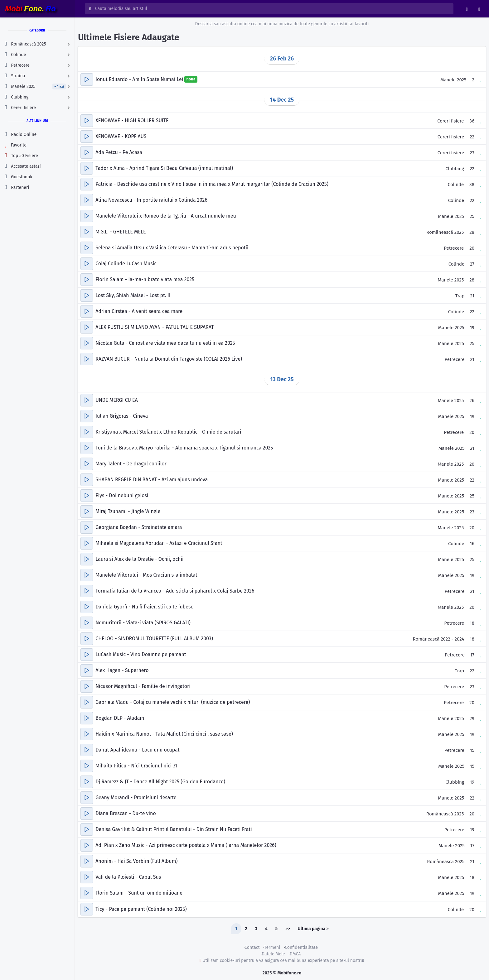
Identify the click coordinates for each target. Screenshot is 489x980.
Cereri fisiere (450, 121)
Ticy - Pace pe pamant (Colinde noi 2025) (141, 909)
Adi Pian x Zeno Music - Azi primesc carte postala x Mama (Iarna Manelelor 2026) (186, 845)
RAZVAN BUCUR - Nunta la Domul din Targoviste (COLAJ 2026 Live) (169, 359)
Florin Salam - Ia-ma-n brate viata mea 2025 (145, 279)
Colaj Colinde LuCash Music (126, 264)
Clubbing (455, 169)
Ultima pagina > (313, 929)
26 (472, 401)
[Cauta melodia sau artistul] (272, 9)
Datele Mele (273, 954)
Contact (252, 947)
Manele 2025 (453, 80)
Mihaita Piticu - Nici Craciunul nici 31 (136, 766)
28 (472, 232)
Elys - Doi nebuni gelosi (122, 495)
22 (472, 137)
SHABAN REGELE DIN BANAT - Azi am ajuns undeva (152, 480)
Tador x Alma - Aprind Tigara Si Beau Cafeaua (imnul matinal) (164, 168)
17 (472, 655)
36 (472, 121)
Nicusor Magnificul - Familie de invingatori (143, 686)
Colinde (456, 185)
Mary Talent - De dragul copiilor (131, 464)
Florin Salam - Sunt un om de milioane (139, 893)
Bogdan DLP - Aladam (120, 718)
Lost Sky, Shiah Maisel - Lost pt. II (133, 295)
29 (472, 718)
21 (472, 296)
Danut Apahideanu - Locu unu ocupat (137, 750)
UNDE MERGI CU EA (117, 400)
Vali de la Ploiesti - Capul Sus (128, 877)
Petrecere (454, 248)
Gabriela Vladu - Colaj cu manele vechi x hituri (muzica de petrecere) (173, 702)
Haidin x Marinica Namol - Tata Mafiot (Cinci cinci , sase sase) (164, 734)
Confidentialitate (301, 947)
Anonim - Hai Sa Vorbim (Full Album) (136, 861)
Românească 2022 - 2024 (439, 639)
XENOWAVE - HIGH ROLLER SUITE (132, 120)
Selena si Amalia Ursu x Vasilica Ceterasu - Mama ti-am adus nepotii (172, 248)
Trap (460, 296)
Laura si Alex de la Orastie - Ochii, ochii (139, 559)
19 (472, 328)
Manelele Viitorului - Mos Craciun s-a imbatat (146, 575)
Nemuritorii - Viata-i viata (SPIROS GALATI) (143, 623)
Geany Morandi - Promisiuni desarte (136, 797)
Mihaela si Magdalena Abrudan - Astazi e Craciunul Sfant (159, 543)
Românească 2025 (445, 232)
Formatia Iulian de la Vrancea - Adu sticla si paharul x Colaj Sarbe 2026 (175, 591)
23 (472, 153)
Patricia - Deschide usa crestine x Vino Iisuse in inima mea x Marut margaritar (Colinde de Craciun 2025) (212, 184)
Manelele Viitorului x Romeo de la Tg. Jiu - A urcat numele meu (166, 216)
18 (472, 623)
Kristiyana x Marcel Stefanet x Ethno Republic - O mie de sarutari (168, 432)
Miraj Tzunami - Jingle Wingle (128, 511)
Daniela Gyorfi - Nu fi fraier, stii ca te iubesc (144, 607)
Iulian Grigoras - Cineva (122, 416)
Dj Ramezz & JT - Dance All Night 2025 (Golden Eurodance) (160, 782)
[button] (87, 79)
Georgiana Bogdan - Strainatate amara (139, 527)
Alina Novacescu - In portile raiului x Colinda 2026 (151, 200)
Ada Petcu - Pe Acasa (119, 152)
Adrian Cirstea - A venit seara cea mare (139, 311)
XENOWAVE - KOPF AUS (121, 136)
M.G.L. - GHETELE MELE (121, 232)
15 (472, 750)
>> (288, 929)
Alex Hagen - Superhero (122, 670)
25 (472, 216)
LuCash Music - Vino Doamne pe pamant (141, 654)
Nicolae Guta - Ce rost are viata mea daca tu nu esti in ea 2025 (165, 343)
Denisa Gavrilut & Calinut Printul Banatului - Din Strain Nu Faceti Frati (174, 829)
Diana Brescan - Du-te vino (126, 813)
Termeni (272, 947)
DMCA (295, 954)
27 (472, 264)
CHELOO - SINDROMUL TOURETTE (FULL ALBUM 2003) (154, 639)
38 (472, 185)
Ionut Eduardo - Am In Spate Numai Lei (140, 79)
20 (472, 248)
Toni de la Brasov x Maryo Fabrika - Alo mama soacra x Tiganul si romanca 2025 (184, 448)
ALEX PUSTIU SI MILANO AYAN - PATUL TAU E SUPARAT (155, 327)
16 (472, 544)
